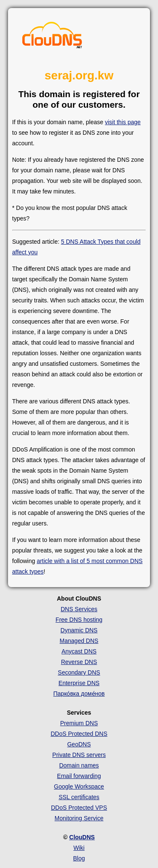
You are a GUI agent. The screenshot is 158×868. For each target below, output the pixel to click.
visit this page (123, 122)
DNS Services (79, 609)
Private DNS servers (79, 755)
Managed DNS (79, 641)
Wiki (79, 848)
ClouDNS (82, 837)
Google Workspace (79, 786)
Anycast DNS (79, 651)
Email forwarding (79, 776)
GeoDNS (79, 744)
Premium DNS (79, 723)
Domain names (79, 765)
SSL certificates (79, 797)
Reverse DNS (79, 662)
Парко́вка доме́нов (79, 694)
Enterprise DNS (79, 683)
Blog (79, 858)
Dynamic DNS (79, 630)
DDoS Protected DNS (79, 734)
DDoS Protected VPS (79, 808)
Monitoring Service (79, 818)
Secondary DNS (79, 672)
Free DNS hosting (79, 620)
